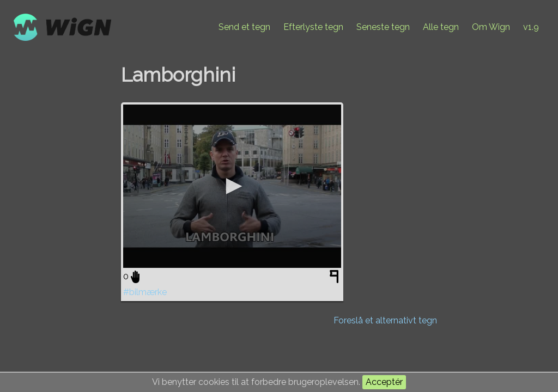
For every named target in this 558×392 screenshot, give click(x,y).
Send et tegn (244, 27)
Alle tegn (441, 27)
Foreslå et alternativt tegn (385, 320)
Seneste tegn (383, 27)
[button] (232, 186)
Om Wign (491, 27)
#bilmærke (145, 292)
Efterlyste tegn (313, 27)
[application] (232, 186)
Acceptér (384, 382)
